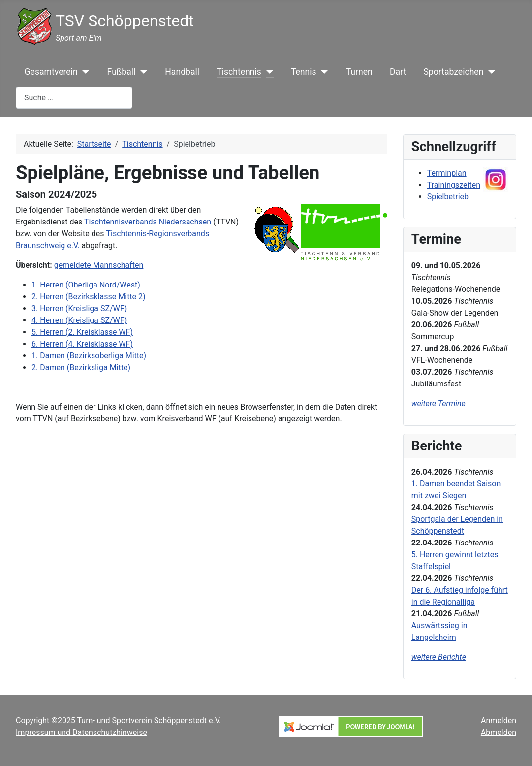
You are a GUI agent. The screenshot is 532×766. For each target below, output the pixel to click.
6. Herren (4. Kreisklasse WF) (82, 344)
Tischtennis (239, 72)
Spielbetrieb (448, 197)
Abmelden (499, 732)
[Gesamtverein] (84, 72)
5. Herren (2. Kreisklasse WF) (82, 332)
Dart (398, 72)
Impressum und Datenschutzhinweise (81, 732)
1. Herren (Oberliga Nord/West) (86, 285)
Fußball (122, 72)
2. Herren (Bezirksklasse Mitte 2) (89, 297)
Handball (182, 72)
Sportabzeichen (453, 72)
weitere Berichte (439, 657)
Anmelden (499, 720)
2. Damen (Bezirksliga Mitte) (81, 367)
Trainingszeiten (454, 185)
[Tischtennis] (267, 72)
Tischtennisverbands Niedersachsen (148, 222)
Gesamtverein (51, 72)
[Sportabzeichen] (489, 72)
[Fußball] (141, 72)
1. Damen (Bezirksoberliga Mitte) (89, 356)
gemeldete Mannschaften (99, 265)
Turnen (359, 72)
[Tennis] (323, 72)
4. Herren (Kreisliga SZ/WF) (79, 320)
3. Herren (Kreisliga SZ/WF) (79, 308)
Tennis (304, 72)
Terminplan (447, 173)
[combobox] (74, 98)
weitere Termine (438, 403)
